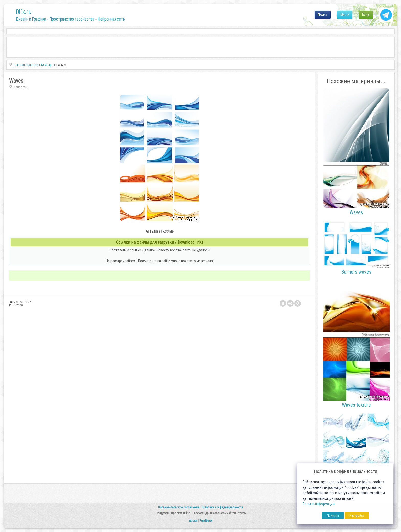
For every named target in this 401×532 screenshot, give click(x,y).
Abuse (193, 521)
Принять (333, 516)
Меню (345, 15)
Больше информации (319, 504)
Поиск (323, 15)
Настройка (357, 516)
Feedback (206, 521)
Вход (366, 15)
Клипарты (21, 87)
